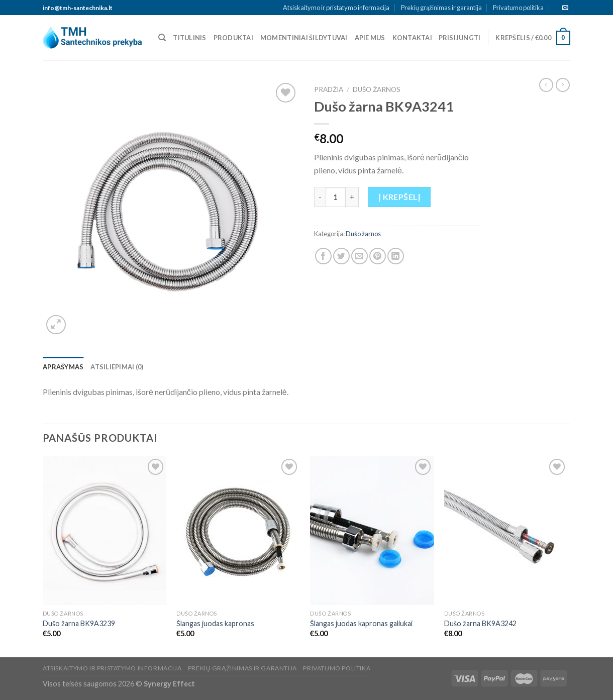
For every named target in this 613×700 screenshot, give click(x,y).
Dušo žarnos (377, 89)
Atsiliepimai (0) (117, 367)
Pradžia (329, 89)
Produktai (233, 38)
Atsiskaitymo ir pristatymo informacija (336, 8)
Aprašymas (63, 367)
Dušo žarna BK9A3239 (79, 623)
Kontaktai (412, 38)
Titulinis (189, 38)
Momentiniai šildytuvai (304, 38)
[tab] (63, 367)
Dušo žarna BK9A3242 (480, 623)
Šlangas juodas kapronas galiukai (361, 623)
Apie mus (370, 38)
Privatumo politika (518, 8)
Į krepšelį (399, 197)
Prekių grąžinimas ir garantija (441, 8)
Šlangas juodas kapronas (215, 623)
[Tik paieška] (162, 38)
